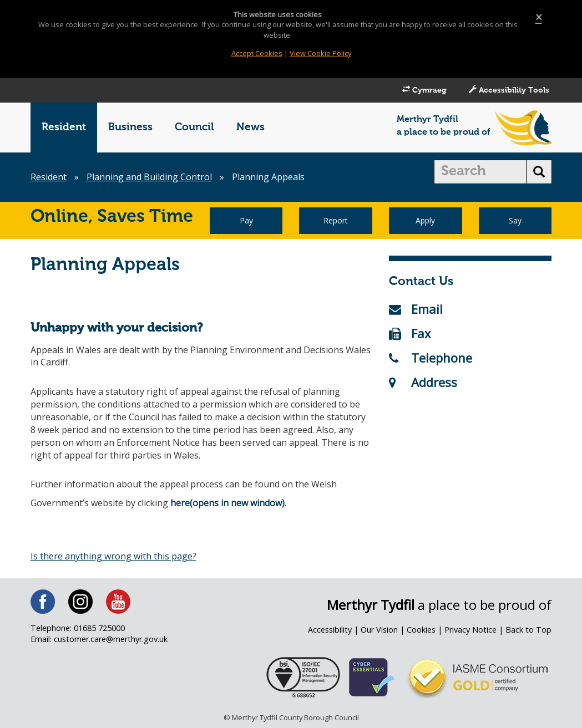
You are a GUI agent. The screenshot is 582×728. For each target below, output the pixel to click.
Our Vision (379, 630)
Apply (425, 220)
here (180, 503)
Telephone (431, 358)
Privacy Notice (470, 630)
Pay (246, 220)
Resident (64, 127)
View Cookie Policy (320, 53)
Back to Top (528, 630)
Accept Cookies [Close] (257, 53)
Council (194, 127)
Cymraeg (424, 90)
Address (423, 382)
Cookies (421, 630)
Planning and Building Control (149, 177)
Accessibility (330, 630)
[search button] (539, 172)
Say (515, 220)
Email (416, 309)
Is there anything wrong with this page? (113, 556)
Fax (410, 333)
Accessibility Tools (509, 90)
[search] (480, 172)
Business (130, 127)
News (250, 127)
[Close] (539, 17)
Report (336, 220)
